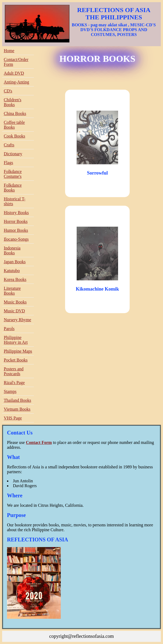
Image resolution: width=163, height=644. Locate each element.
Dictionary (13, 154)
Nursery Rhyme (17, 320)
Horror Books (16, 221)
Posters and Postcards (14, 371)
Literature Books (12, 291)
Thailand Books (17, 400)
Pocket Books (16, 360)
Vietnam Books (17, 409)
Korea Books (15, 279)
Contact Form (39, 442)
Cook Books (15, 136)
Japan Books (15, 262)
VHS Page (13, 418)
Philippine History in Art (16, 340)
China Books (15, 113)
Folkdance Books (13, 188)
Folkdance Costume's (13, 174)
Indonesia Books (12, 250)
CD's (8, 91)
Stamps (10, 391)
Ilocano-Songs (16, 239)
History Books (16, 213)
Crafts (9, 145)
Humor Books (16, 230)
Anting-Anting (16, 82)
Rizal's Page (14, 383)
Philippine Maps (18, 351)
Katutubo (12, 271)
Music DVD (14, 311)
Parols (9, 329)
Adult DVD (14, 73)
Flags (8, 163)
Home (9, 51)
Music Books (15, 302)
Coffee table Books (14, 125)
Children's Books (13, 102)
